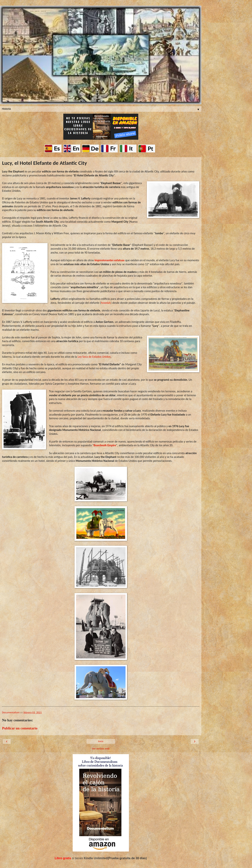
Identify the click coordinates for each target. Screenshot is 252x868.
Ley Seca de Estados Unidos (94, 357)
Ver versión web (101, 749)
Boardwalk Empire (105, 445)
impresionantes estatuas (109, 260)
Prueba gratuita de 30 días (127, 858)
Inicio (101, 741)
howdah (106, 303)
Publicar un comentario (20, 728)
